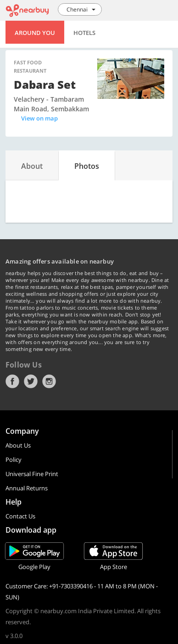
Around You (35, 33)
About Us (18, 445)
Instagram (49, 381)
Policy (14, 460)
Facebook (12, 381)
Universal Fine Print (32, 474)
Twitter (31, 381)
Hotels (84, 33)
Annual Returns (27, 488)
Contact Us (20, 516)
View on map (39, 118)
